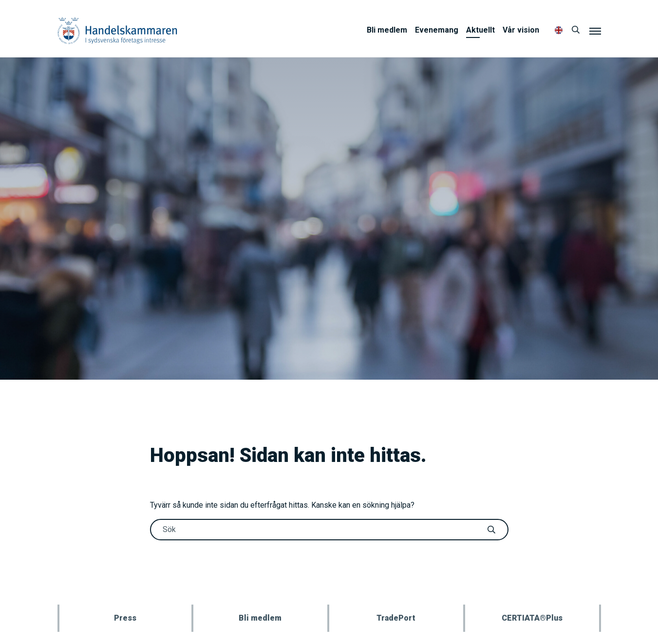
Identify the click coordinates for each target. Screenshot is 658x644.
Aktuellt (480, 30)
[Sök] (576, 30)
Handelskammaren (117, 30)
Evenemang (437, 30)
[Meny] (595, 31)
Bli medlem (387, 30)
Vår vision (521, 30)
